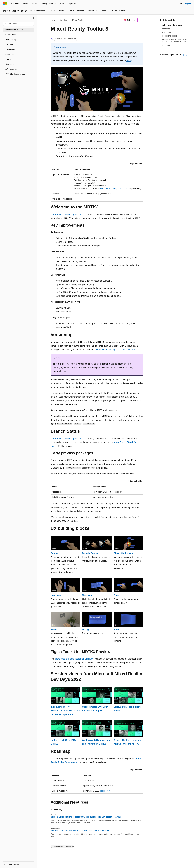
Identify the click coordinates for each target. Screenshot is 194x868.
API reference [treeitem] (11, 69)
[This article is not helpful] (187, 55)
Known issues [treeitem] (11, 59)
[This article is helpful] (183, 55)
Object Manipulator (123, 553)
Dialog (85, 630)
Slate (116, 630)
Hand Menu (56, 595)
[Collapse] (33, 18)
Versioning (166, 29)
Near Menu (88, 595)
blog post (104, 791)
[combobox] (18, 24)
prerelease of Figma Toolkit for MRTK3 (73, 659)
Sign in (188, 4)
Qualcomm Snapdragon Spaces (112, 189)
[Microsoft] (5, 4)
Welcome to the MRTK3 (172, 25)
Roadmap (166, 45)
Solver (54, 630)
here (129, 61)
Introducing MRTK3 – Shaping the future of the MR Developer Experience (65, 711)
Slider (117, 595)
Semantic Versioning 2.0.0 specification (115, 350)
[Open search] (181, 4)
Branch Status (167, 32)
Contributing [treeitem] (11, 54)
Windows (64, 20)
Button (54, 553)
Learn (54, 20)
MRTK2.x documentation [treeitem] (16, 74)
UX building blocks (169, 36)
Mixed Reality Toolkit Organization (67, 214)
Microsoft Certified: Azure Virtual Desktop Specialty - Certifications (81, 831)
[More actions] (141, 20)
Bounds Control (90, 553)
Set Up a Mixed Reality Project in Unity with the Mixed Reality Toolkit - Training (86, 817)
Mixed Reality (78, 20)
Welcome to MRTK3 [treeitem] (14, 30)
